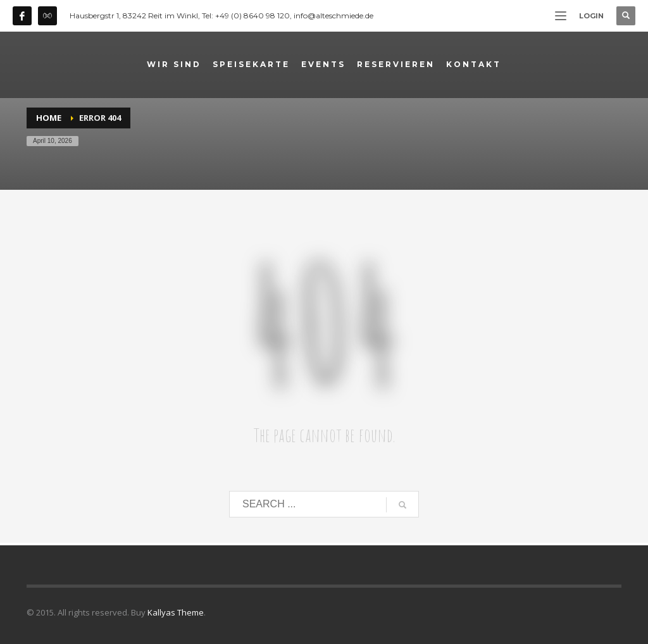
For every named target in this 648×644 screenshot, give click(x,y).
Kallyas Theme (176, 612)
